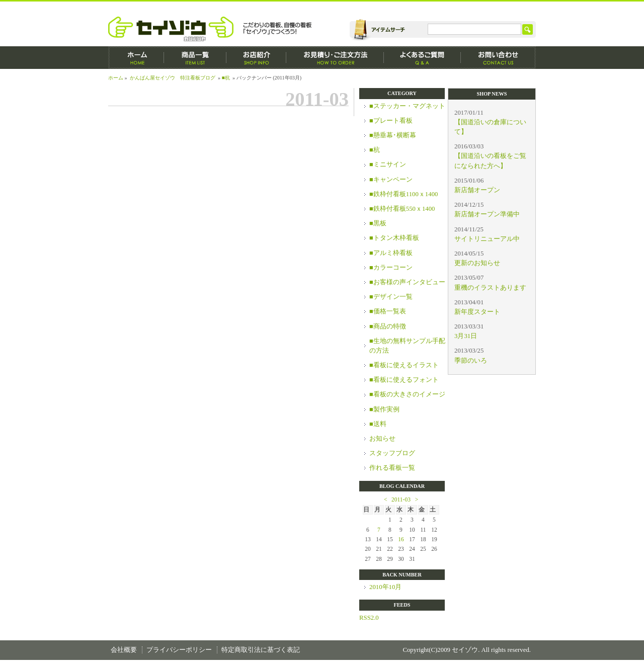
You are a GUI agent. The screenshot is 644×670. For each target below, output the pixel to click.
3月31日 (466, 336)
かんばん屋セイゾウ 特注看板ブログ (173, 78)
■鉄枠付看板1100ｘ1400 (404, 194)
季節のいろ (471, 361)
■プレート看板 (391, 121)
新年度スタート (477, 312)
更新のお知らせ (477, 263)
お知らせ (382, 439)
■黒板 (378, 223)
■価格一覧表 (388, 311)
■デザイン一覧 (391, 297)
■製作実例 (384, 409)
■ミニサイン (388, 164)
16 (401, 539)
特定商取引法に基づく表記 (261, 650)
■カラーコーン (391, 268)
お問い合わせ (498, 58)
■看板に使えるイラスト (404, 365)
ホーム (136, 58)
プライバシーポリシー (179, 650)
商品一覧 (195, 58)
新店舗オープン (477, 190)
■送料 (378, 424)
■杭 (226, 78)
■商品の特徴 (388, 326)
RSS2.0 (369, 618)
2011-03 (401, 499)
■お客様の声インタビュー (407, 282)
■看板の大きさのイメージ (407, 394)
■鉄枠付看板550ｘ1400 (402, 209)
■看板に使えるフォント (404, 380)
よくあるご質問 (422, 58)
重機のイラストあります (490, 288)
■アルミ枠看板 (391, 253)
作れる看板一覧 (392, 468)
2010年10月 (385, 587)
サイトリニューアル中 (487, 239)
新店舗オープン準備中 (487, 214)
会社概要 (124, 650)
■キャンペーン (391, 180)
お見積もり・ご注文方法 (335, 58)
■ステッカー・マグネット (407, 106)
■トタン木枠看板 (394, 238)
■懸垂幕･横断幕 (393, 135)
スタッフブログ (392, 453)
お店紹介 (256, 58)
